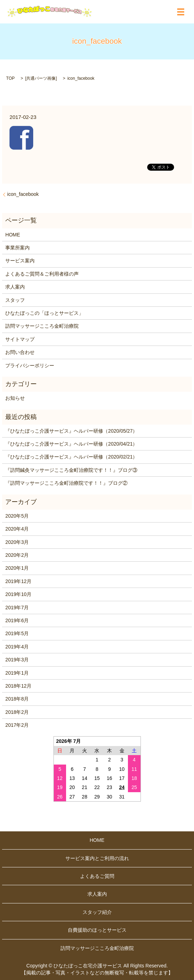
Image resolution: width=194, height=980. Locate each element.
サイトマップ (20, 339)
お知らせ (15, 398)
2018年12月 (18, 686)
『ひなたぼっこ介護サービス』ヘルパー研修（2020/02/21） (71, 457)
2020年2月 (17, 555)
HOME (13, 235)
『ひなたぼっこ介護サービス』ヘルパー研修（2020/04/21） (71, 444)
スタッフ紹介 (97, 912)
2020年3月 (17, 542)
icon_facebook (23, 194)
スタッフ (15, 300)
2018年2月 (17, 712)
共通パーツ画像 (41, 78)
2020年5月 (17, 516)
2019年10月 (18, 594)
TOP (10, 78)
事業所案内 (17, 248)
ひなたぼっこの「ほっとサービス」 (44, 313)
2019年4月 (17, 647)
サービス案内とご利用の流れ (97, 858)
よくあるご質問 (97, 876)
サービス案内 (20, 261)
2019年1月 (17, 673)
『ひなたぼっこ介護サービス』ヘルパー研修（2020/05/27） (71, 431)
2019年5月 (17, 633)
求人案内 (15, 287)
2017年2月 (17, 725)
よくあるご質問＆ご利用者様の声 (42, 274)
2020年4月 (17, 529)
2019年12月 (18, 581)
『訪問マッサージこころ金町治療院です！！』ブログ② (66, 483)
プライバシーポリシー (30, 365)
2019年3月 (17, 660)
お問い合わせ (20, 352)
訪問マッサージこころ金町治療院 (42, 326)
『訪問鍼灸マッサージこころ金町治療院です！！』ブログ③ (71, 470)
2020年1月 (17, 568)
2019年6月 (17, 620)
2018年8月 (17, 699)
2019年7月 (17, 608)
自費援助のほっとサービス (97, 930)
